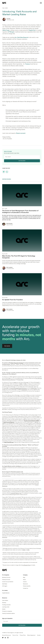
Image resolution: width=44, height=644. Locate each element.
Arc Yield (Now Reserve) (21, 37)
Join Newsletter (22, 161)
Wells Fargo (6, 30)
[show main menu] (41, 3)
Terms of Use (15, 635)
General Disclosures (7, 635)
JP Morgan (11, 32)
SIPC (28, 550)
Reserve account (21, 133)
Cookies (39, 635)
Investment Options (15, 493)
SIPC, (26, 384)
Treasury (27, 64)
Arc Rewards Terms (26, 565)
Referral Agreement (31, 635)
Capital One (32, 30)
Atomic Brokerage (19, 388)
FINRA (21, 384)
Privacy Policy (23, 635)
